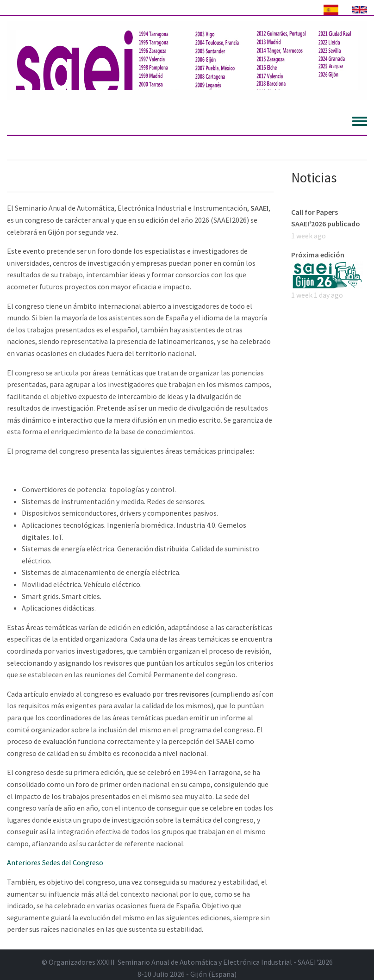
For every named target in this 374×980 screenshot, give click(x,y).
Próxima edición (318, 255)
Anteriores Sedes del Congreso (55, 862)
